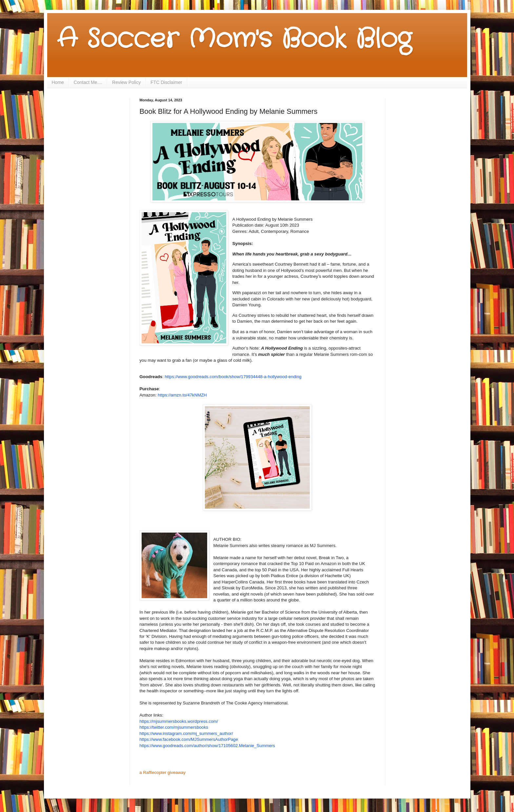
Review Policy (126, 82)
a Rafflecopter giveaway (163, 772)
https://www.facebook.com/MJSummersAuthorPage (189, 739)
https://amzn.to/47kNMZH (182, 395)
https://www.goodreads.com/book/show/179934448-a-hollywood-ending (233, 377)
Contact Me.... (88, 82)
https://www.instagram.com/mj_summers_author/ (186, 733)
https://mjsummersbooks (163, 721)
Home (58, 82)
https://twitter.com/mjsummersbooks (174, 727)
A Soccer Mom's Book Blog (234, 39)
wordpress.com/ (203, 721)
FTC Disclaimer (166, 82)
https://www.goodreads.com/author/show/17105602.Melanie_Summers (207, 746)
